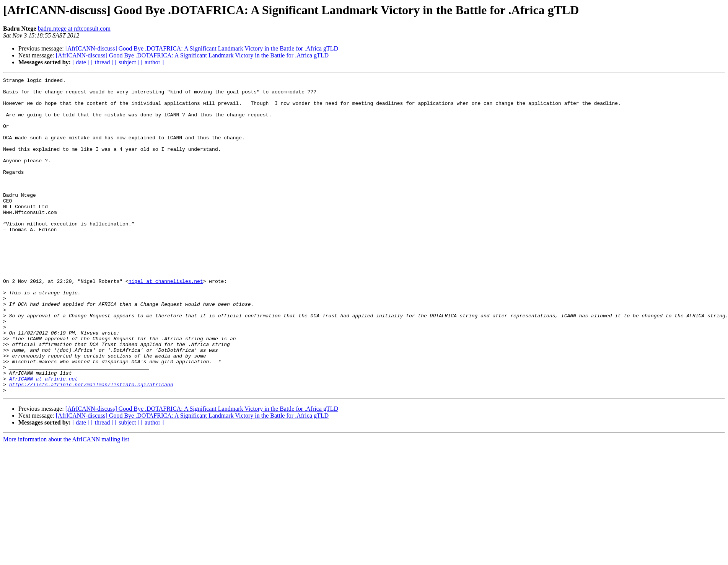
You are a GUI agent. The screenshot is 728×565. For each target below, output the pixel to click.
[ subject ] (127, 62)
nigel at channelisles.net (166, 322)
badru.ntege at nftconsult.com (74, 29)
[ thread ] (102, 62)
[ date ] (81, 62)
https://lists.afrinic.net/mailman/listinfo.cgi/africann (91, 446)
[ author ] (153, 62)
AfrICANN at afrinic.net (43, 439)
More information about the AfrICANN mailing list (66, 502)
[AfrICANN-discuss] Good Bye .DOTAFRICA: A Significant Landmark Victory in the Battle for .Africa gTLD (202, 48)
